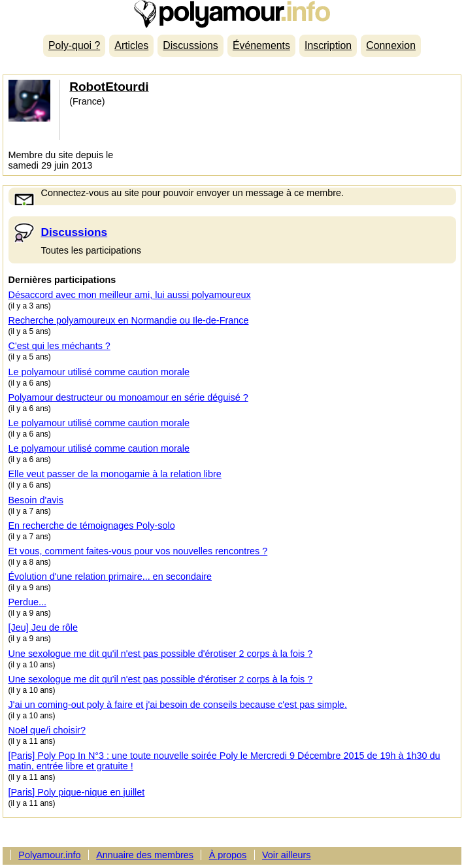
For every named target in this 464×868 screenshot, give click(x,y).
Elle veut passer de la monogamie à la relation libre (115, 474)
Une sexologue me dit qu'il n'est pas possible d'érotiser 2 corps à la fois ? (161, 654)
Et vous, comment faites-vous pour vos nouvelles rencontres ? (138, 551)
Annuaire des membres (145, 855)
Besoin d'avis (36, 500)
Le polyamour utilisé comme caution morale (99, 372)
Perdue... (27, 602)
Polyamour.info (232, 14)
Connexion (391, 45)
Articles (131, 45)
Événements (261, 45)
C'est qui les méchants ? (59, 346)
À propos (228, 855)
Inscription (328, 45)
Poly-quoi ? (74, 45)
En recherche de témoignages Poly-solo (92, 526)
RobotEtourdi (109, 87)
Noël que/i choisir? (47, 730)
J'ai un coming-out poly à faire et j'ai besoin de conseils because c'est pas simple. (178, 705)
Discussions (190, 45)
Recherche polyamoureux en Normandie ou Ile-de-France (129, 320)
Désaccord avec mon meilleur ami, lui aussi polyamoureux (130, 295)
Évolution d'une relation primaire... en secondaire (110, 576)
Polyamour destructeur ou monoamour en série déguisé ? (128, 397)
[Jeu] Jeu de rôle (43, 627)
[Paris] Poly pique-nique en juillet (77, 792)
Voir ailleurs (286, 855)
